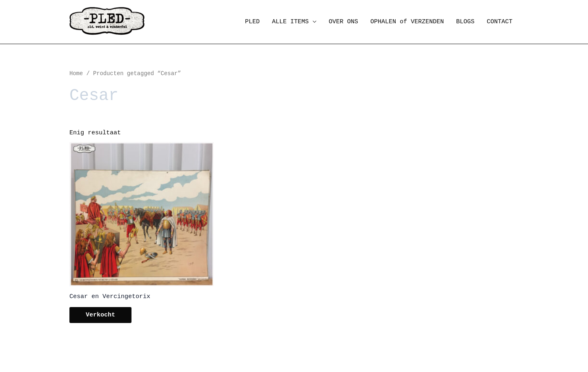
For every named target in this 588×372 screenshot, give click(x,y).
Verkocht (100, 315)
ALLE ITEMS (290, 22)
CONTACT (500, 22)
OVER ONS (343, 22)
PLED (252, 22)
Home (76, 74)
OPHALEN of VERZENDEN (407, 22)
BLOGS (465, 22)
